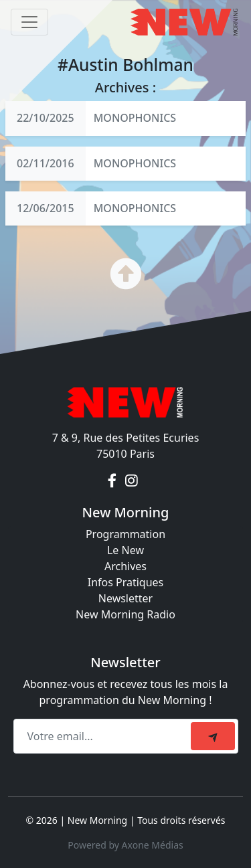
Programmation (125, 534)
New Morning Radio (125, 614)
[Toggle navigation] (29, 22)
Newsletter (125, 598)
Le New (125, 550)
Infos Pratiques (126, 582)
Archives (125, 566)
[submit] (213, 736)
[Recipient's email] (104, 736)
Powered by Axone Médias (125, 845)
